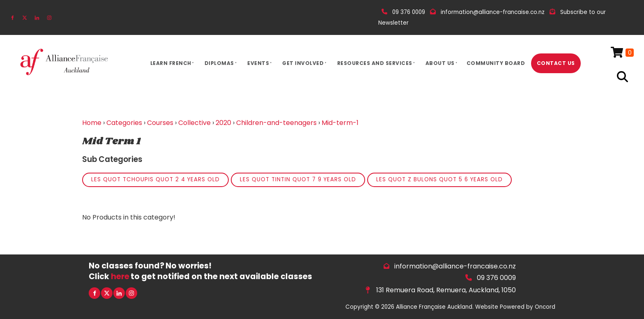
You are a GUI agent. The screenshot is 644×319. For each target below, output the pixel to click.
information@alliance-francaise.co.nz (455, 266)
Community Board (496, 63)
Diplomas (219, 63)
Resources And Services (375, 63)
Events (258, 63)
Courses (160, 123)
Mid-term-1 (340, 123)
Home (92, 123)
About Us (440, 63)
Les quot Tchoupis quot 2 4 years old (155, 179)
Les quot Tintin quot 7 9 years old (298, 179)
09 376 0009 (496, 278)
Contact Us (556, 63)
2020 (223, 123)
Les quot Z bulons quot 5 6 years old (439, 179)
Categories (124, 123)
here (120, 276)
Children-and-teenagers (276, 123)
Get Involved (303, 63)
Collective (194, 123)
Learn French (171, 63)
